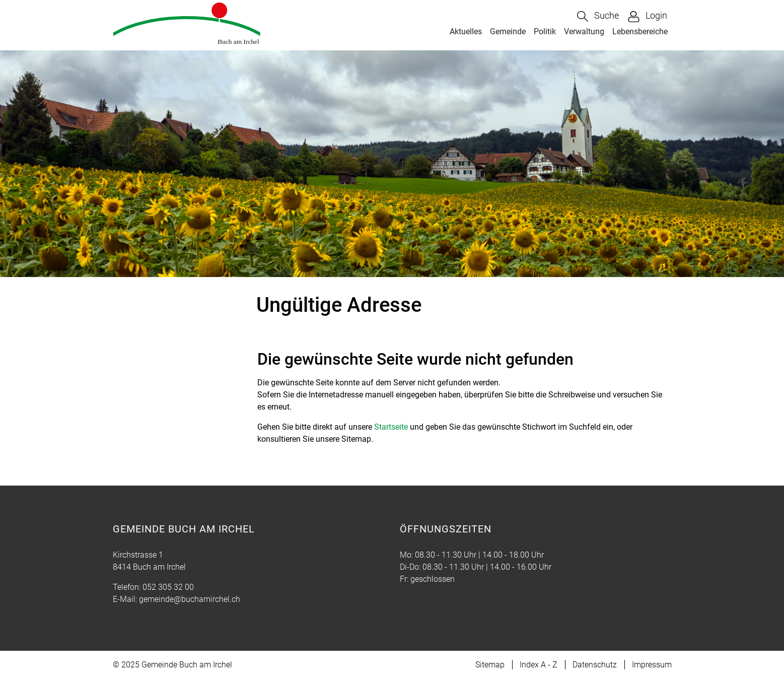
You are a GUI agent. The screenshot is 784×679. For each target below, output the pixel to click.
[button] (598, 16)
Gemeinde (508, 31)
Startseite (391, 427)
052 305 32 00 (168, 587)
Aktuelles (466, 31)
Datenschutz (595, 665)
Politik (545, 31)
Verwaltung (584, 31)
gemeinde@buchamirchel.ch (190, 599)
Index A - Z (539, 665)
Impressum (652, 665)
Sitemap (490, 665)
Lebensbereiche (640, 31)
